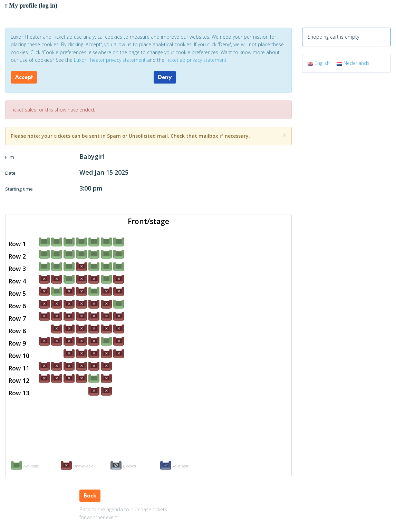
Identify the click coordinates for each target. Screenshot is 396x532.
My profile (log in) (31, 6)
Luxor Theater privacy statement (110, 60)
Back (90, 495)
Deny (165, 77)
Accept (24, 77)
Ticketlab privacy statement (196, 60)
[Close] (284, 135)
